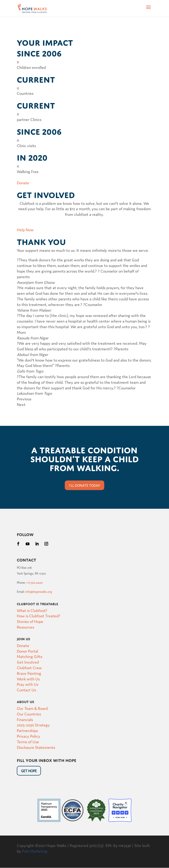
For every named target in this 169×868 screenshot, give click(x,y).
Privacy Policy (29, 736)
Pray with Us (28, 684)
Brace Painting (29, 673)
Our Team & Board (32, 708)
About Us (25, 701)
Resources (25, 627)
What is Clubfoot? (32, 610)
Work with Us (28, 679)
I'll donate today (84, 485)
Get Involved (28, 662)
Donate (23, 645)
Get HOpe (29, 771)
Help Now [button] (25, 229)
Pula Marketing (35, 851)
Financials (25, 719)
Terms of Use (28, 742)
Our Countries (29, 714)
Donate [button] (23, 183)
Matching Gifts (30, 656)
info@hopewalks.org (39, 592)
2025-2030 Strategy (33, 725)
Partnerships (27, 730)
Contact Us (26, 690)
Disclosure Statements (36, 747)
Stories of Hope (30, 621)
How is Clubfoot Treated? (39, 616)
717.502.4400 (34, 582)
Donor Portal (27, 651)
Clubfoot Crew (29, 667)
